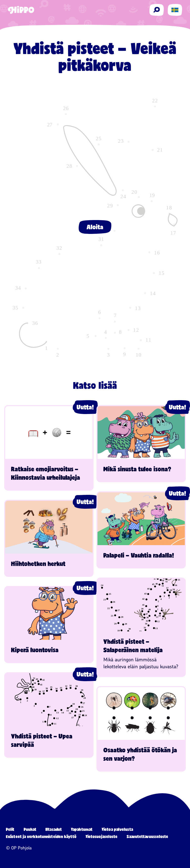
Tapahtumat (82, 829)
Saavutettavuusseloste (147, 836)
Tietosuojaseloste (102, 836)
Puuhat (30, 829)
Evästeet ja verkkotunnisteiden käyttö (41, 836)
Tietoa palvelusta (117, 829)
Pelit (10, 829)
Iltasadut (54, 829)
